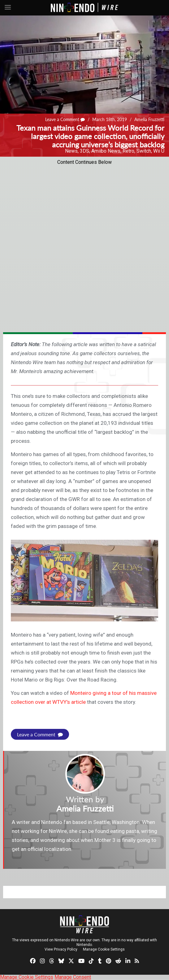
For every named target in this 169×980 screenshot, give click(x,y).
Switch (144, 151)
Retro (128, 151)
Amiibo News (106, 151)
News (71, 151)
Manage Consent (73, 977)
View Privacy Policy (61, 949)
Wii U (159, 151)
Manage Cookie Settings (104, 949)
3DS (84, 151)
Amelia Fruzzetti (149, 119)
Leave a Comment (65, 119)
